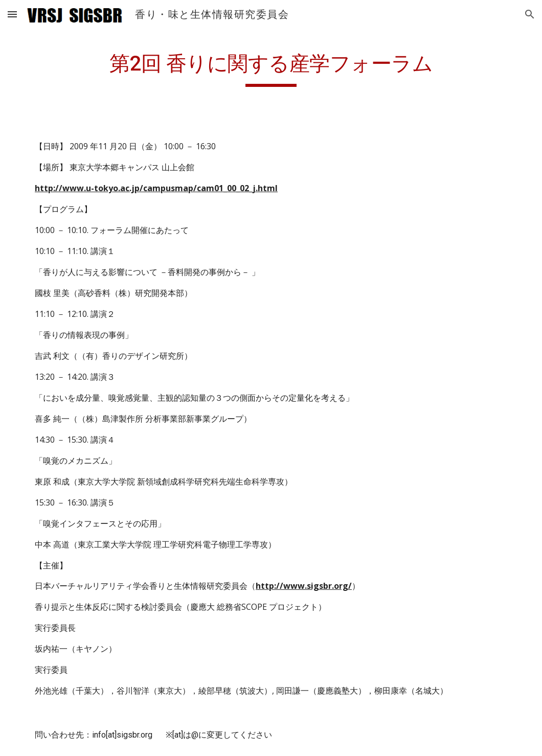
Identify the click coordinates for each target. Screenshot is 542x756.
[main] (271, 67)
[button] (12, 14)
